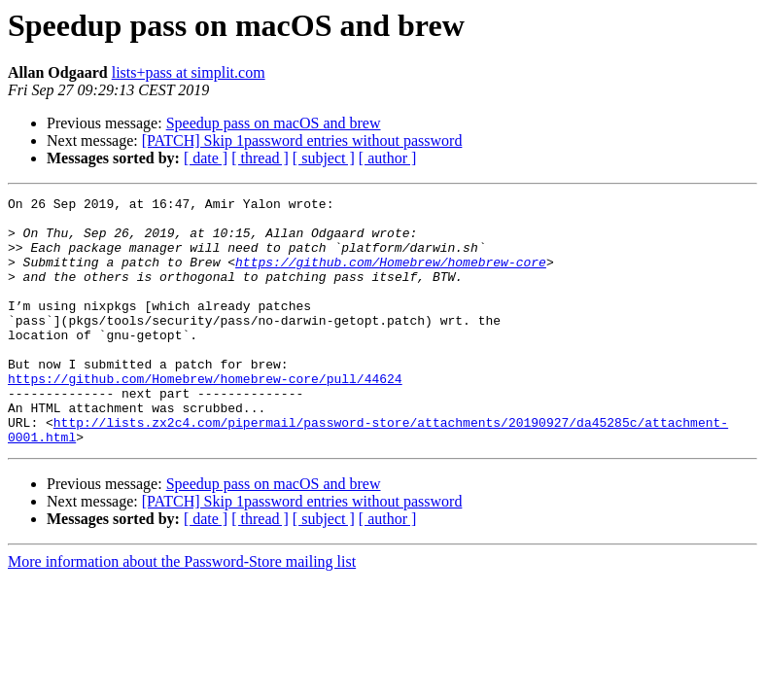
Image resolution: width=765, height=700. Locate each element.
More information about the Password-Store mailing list (182, 611)
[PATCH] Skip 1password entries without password (302, 140)
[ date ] (206, 158)
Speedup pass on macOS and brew (274, 123)
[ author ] (388, 158)
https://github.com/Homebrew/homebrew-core (391, 276)
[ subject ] (324, 158)
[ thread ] (260, 158)
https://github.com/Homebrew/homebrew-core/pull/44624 (205, 416)
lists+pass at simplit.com (189, 72)
